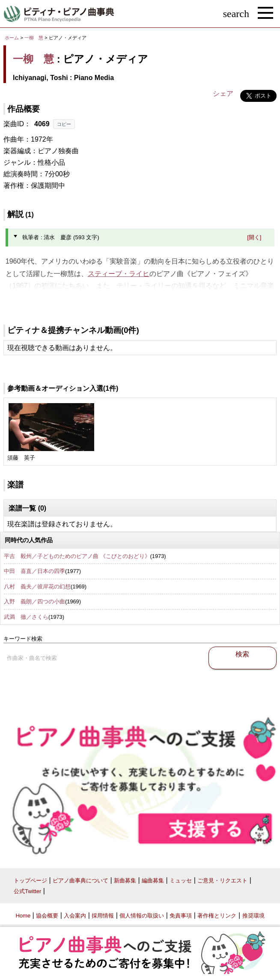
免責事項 (181, 916)
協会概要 (47, 916)
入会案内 (75, 916)
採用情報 (103, 916)
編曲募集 (153, 881)
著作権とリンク (217, 916)
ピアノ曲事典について (80, 881)
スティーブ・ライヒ (119, 274)
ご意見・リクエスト (222, 881)
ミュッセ (181, 881)
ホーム (12, 38)
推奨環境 (253, 916)
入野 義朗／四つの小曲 (34, 601)
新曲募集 (125, 881)
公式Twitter (27, 891)
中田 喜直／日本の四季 (34, 571)
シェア (223, 94)
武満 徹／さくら (26, 617)
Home (23, 916)
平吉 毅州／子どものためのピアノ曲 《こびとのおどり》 (77, 556)
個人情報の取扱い (142, 916)
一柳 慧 (34, 38)
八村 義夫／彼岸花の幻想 (37, 587)
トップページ (30, 881)
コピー (64, 124)
